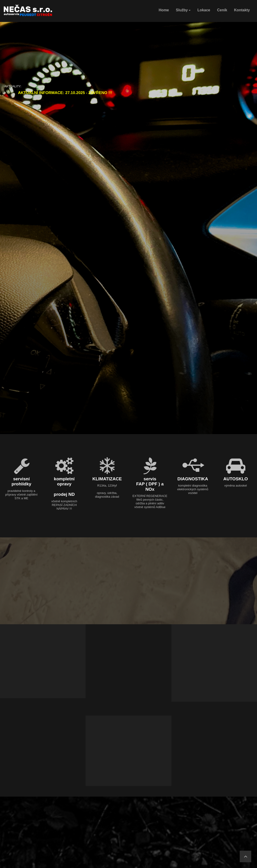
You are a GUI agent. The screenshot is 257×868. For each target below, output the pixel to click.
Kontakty (242, 10)
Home (164, 10)
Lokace (204, 10)
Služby (183, 10)
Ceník (222, 10)
